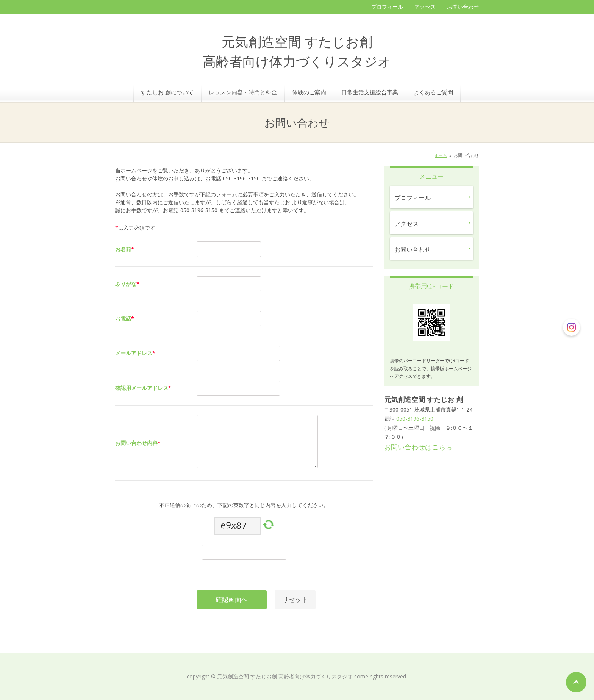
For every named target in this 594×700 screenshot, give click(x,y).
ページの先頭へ (576, 682)
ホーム (441, 155)
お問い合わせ (463, 7)
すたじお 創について (167, 92)
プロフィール (387, 7)
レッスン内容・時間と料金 (243, 92)
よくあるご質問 (433, 92)
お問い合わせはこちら (418, 447)
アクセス (425, 7)
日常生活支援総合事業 (370, 92)
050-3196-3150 (415, 419)
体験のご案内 (309, 92)
